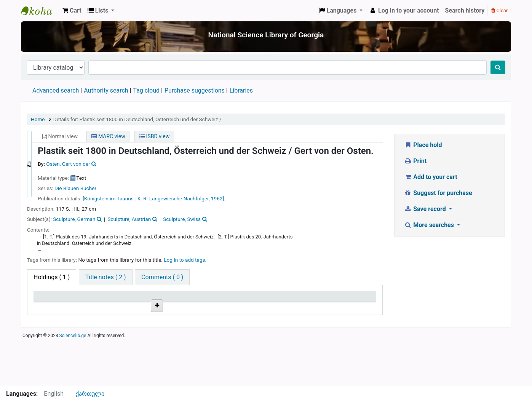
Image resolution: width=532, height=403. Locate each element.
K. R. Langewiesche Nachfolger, (174, 198)
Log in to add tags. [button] (185, 260)
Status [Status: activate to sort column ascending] (275, 300)
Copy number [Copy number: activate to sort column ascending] (226, 300)
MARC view (108, 136)
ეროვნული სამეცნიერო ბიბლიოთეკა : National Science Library (40, 11)
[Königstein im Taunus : (109, 198)
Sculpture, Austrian (129, 219)
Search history (465, 10)
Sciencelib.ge (73, 382)
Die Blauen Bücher (75, 188)
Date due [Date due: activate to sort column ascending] (335, 300)
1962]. (218, 198)
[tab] (106, 277)
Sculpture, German (74, 219)
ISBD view (154, 136)
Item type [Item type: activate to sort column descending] (50, 300)
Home (38, 119)
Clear (499, 10)
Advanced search (56, 90)
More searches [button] (430, 225)
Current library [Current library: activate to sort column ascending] (113, 300)
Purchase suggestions (195, 90)
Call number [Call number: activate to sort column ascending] (168, 300)
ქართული (90, 394)
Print (415, 161)
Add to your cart (431, 177)
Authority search (106, 90)
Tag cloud (146, 90)
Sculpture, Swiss (182, 219)
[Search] (498, 67)
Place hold (423, 145)
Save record (426, 209)
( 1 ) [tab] (52, 277)
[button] (72, 11)
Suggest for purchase (438, 193)
